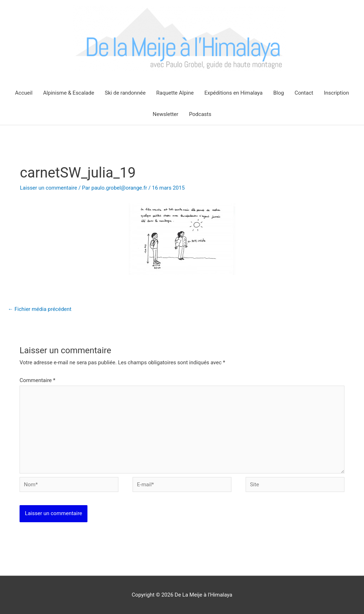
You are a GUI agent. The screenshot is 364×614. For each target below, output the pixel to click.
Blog (279, 93)
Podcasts (200, 114)
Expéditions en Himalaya (234, 93)
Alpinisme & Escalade (69, 93)
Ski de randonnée (125, 93)
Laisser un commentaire (49, 188)
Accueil (24, 93)
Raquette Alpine (175, 93)
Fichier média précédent (40, 309)
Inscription (336, 93)
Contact (304, 93)
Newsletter (166, 114)
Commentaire (38, 380)
